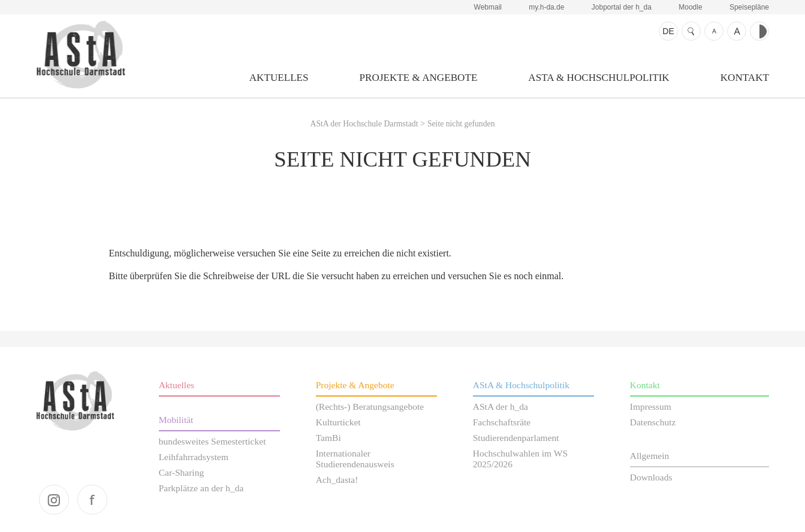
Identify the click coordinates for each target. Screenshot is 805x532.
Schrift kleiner (714, 31)
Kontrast (759, 31)
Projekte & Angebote (419, 78)
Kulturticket (338, 422)
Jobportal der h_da (622, 7)
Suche (691, 31)
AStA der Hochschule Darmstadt (81, 55)
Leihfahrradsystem (194, 457)
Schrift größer (737, 31)
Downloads (651, 477)
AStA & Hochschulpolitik (599, 78)
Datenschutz (653, 422)
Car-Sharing (182, 472)
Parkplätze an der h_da (201, 488)
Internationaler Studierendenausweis (355, 459)
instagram (54, 500)
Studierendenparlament (516, 438)
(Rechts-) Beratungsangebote (370, 406)
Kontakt (745, 78)
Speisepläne (749, 7)
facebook (92, 500)
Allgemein (650, 456)
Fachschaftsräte (502, 422)
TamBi (328, 438)
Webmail (488, 7)
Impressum (651, 406)
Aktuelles (279, 78)
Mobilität (176, 420)
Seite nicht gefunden (461, 124)
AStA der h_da (501, 406)
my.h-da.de (546, 7)
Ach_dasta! (337, 480)
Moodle (690, 7)
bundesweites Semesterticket (212, 441)
